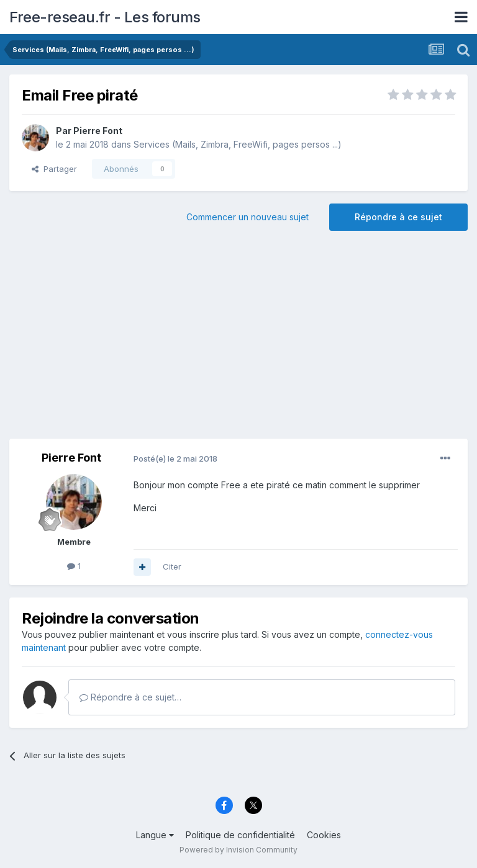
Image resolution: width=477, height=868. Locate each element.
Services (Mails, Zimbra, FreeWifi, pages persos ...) (238, 144)
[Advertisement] (238, 339)
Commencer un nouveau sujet (248, 217)
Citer (172, 566)
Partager (54, 169)
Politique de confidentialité (240, 835)
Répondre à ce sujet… (130, 697)
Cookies (324, 835)
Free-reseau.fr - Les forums (105, 17)
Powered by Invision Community (238, 850)
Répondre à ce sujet (398, 217)
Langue (155, 835)
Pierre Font (98, 131)
